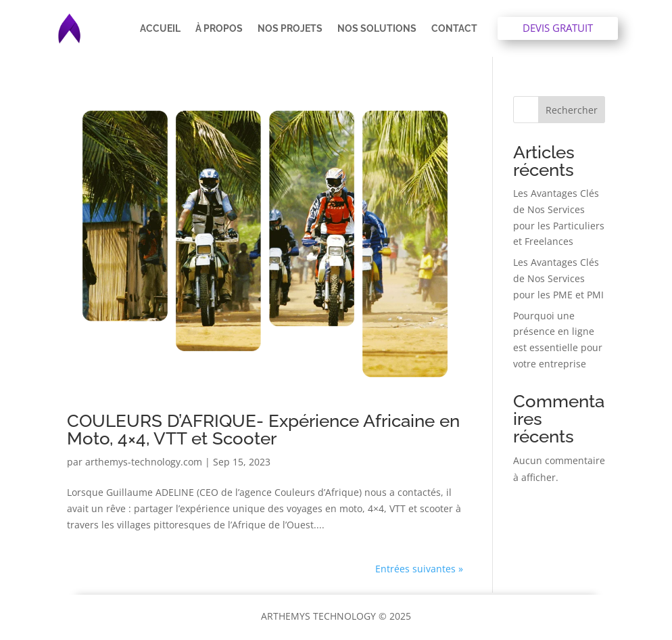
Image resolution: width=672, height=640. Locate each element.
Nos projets (290, 28)
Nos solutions (377, 28)
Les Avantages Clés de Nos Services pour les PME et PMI (558, 278)
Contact (454, 28)
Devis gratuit (558, 28)
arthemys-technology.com (144, 462)
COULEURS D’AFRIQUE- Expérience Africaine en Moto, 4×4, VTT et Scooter (263, 430)
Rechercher (572, 110)
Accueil (160, 28)
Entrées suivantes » (419, 569)
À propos (219, 28)
